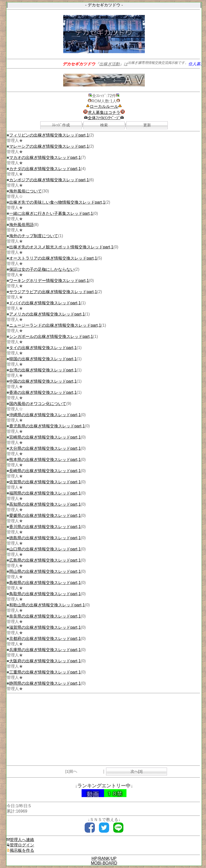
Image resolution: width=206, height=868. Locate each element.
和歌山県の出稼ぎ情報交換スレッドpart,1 (47, 605)
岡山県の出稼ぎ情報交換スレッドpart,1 (45, 571)
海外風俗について (25, 191)
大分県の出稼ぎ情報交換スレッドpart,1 (45, 448)
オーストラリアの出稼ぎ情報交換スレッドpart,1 (53, 258)
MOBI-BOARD (104, 863)
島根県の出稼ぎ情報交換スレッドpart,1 (45, 583)
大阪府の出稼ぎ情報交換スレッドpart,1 (45, 661)
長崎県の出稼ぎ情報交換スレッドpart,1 (45, 471)
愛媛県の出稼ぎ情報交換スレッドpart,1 (45, 515)
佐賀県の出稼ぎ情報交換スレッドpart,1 (45, 482)
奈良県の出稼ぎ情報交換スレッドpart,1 (45, 616)
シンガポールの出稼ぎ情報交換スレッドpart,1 (51, 336)
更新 (147, 125)
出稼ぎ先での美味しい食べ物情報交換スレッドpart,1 (57, 202)
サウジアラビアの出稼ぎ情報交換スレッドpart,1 (53, 292)
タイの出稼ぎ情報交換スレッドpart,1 (43, 348)
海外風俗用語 (21, 225)
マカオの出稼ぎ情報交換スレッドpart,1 (45, 158)
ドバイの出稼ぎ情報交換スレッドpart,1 (45, 303)
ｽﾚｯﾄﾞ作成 (61, 125)
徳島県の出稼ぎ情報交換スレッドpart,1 (45, 538)
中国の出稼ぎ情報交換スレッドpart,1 (43, 381)
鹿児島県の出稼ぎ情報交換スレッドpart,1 (47, 426)
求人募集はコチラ (104, 113)
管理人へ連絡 (20, 840)
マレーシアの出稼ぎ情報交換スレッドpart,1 (49, 146)
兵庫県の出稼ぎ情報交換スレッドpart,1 (45, 650)
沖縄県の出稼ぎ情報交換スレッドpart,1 (45, 415)
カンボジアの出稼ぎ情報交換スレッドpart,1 (49, 180)
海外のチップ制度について (34, 236)
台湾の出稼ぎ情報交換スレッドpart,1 (43, 370)
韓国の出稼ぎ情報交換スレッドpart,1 (43, 359)
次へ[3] (137, 771)
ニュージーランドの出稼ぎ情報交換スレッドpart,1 (55, 325)
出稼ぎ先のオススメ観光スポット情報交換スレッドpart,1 (61, 247)
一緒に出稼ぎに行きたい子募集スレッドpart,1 (51, 213)
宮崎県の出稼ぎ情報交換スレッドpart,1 (45, 437)
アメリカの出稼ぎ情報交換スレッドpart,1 (47, 314)
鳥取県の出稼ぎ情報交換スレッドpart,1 (45, 594)
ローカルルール (104, 106)
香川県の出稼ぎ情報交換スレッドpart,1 (45, 527)
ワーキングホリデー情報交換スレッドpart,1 (49, 281)
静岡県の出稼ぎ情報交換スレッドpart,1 (45, 683)
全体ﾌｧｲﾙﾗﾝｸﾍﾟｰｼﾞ (104, 118)
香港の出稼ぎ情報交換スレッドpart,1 (43, 392)
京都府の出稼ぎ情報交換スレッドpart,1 (45, 639)
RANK (104, 858)
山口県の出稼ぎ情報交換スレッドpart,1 (45, 549)
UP (114, 858)
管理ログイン (20, 845)
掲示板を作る (20, 850)
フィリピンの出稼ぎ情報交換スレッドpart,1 (49, 135)
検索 (104, 125)
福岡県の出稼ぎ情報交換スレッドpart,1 (45, 493)
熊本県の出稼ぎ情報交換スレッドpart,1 (45, 460)
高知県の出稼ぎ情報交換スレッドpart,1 (45, 504)
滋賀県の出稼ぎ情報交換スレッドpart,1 (45, 627)
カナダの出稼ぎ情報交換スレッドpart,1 (45, 169)
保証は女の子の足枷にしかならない (42, 269)
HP (94, 858)
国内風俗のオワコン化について (38, 404)
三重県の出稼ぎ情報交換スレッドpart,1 (45, 672)
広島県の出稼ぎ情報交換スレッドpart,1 (45, 560)
